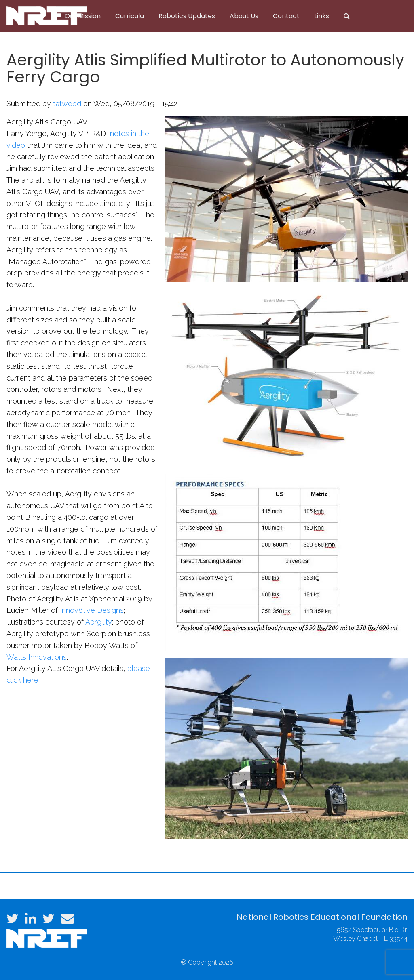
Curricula (130, 16)
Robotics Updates (187, 16)
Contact (286, 16)
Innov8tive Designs (92, 610)
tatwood (67, 104)
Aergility (99, 622)
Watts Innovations (37, 657)
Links (322, 16)
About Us (244, 16)
